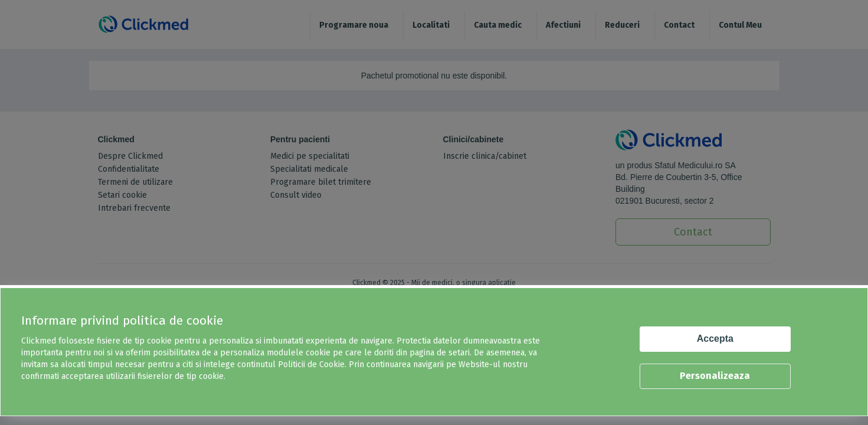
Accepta (715, 339)
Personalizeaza (715, 376)
